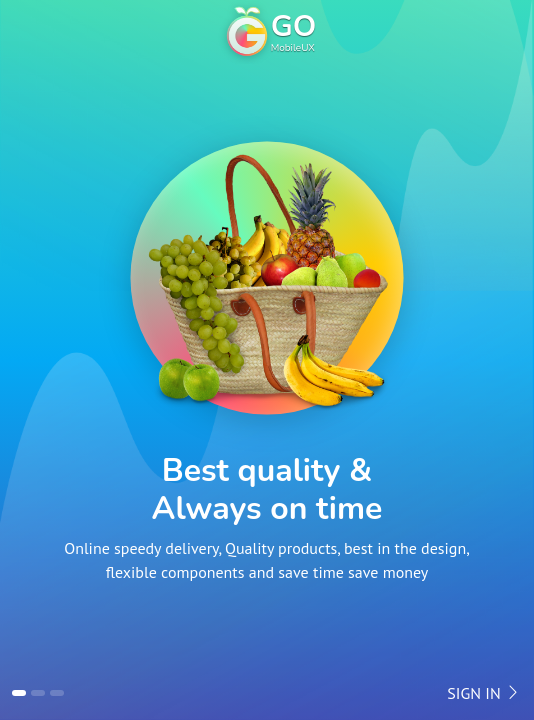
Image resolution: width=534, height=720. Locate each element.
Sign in (484, 693)
